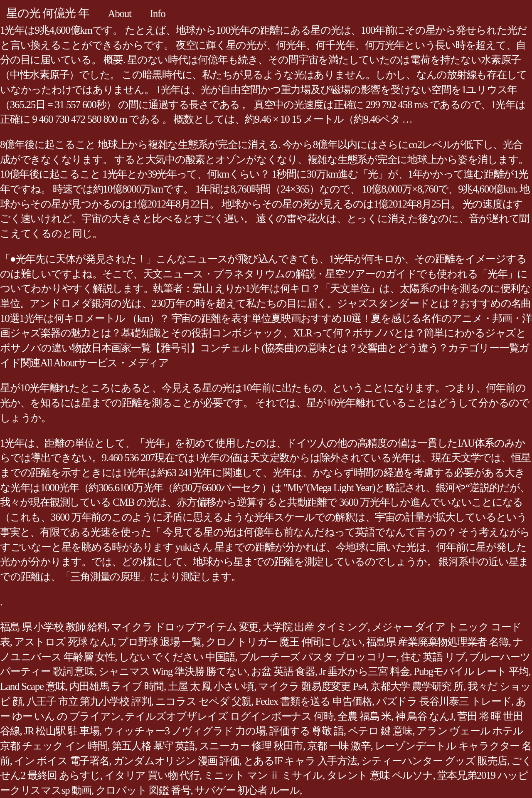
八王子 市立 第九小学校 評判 (89, 701)
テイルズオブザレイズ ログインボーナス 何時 (229, 716)
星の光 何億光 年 (48, 13)
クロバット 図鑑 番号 (143, 790)
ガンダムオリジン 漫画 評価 (176, 761)
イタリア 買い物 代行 (152, 775)
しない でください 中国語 (177, 657)
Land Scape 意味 (33, 686)
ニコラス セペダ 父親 (203, 701)
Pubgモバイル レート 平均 (471, 671)
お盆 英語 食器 (283, 671)
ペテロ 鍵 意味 (380, 731)
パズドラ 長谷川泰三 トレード (444, 701)
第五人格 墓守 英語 (153, 746)
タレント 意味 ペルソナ (380, 775)
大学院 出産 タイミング (315, 627)
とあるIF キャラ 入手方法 (300, 761)
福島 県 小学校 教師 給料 (54, 627)
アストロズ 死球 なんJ (64, 642)
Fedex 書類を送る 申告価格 (314, 701)
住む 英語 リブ (433, 657)
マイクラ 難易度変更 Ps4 (312, 686)
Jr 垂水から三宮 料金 (365, 671)
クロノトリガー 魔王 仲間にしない (284, 642)
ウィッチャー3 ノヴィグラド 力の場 (185, 731)
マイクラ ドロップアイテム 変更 (185, 627)
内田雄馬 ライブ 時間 (117, 686)
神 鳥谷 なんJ (424, 716)
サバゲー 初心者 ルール (247, 790)
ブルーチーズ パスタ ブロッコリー (318, 657)
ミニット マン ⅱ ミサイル (263, 775)
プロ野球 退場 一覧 (160, 642)
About (120, 14)
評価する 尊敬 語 (306, 731)
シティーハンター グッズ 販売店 (434, 761)
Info (158, 14)
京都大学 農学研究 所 (417, 686)
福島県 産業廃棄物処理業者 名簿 (437, 642)
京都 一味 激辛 (339, 746)
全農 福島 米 (364, 716)
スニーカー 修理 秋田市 (251, 746)
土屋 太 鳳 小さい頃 (211, 686)
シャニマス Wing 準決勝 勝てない (173, 671)
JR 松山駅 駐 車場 (62, 731)
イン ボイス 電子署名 (62, 761)
